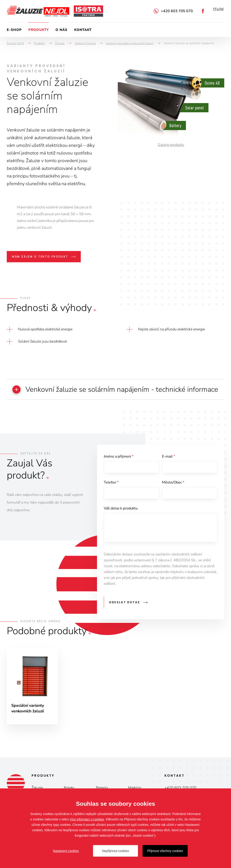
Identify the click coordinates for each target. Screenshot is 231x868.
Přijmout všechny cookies (165, 851)
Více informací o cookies (87, 819)
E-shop (14, 30)
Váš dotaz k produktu (121, 520)
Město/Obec (173, 493)
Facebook (203, 11)
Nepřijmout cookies (115, 851)
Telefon (111, 493)
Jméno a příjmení (119, 467)
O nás (61, 30)
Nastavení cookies (66, 851)
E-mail (169, 467)
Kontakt (83, 30)
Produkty (39, 30)
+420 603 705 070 (177, 11)
